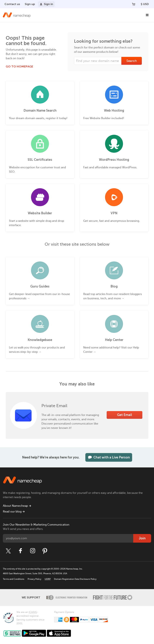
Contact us (12, 4)
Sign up (30, 4)
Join (142, 538)
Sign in (46, 4)
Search (132, 61)
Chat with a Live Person (109, 457)
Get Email (125, 415)
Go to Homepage (19, 66)
